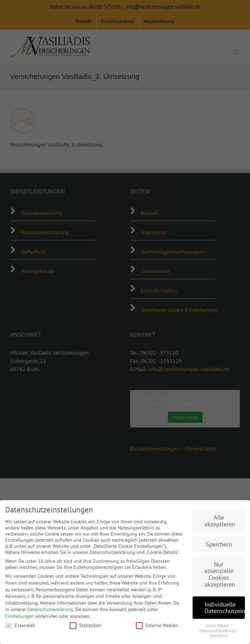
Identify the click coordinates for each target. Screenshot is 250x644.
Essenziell (20, 625)
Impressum (219, 635)
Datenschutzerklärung (50, 609)
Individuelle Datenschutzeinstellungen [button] (225, 608)
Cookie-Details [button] (218, 626)
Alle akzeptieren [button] (220, 521)
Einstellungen (20, 616)
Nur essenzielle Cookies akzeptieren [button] (220, 574)
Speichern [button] (219, 544)
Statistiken (85, 625)
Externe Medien (157, 625)
